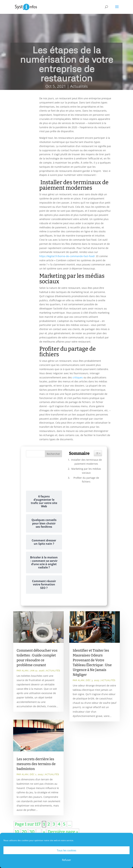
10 (17, 832)
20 (24, 832)
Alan (25, 671)
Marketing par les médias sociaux (86, 471)
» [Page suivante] (44, 832)
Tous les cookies (66, 850)
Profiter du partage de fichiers (86, 480)
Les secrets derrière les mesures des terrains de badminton (36, 764)
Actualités (79, 86)
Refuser (66, 860)
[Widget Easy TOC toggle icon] (98, 453)
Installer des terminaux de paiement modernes (86, 462)
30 (32, 832)
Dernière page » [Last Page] (63, 832)
